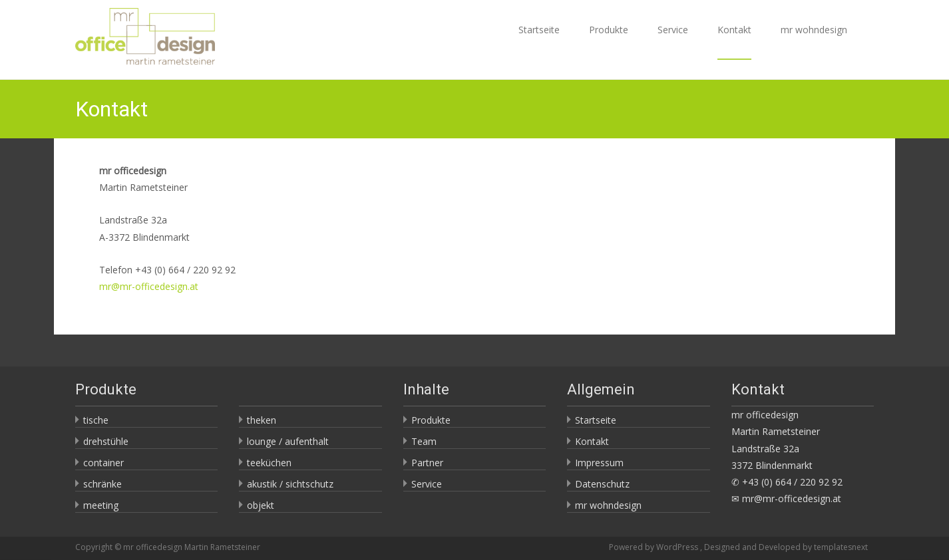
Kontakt (734, 42)
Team (424, 441)
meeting (101, 505)
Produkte (609, 42)
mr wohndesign (814, 42)
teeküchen (269, 463)
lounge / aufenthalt (288, 441)
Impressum (599, 463)
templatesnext (841, 547)
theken (262, 420)
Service (673, 42)
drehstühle (106, 441)
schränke (102, 484)
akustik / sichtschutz (290, 484)
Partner (427, 463)
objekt (261, 505)
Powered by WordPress (655, 547)
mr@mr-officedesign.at (149, 286)
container (103, 463)
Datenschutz (602, 484)
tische (96, 420)
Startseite (539, 42)
